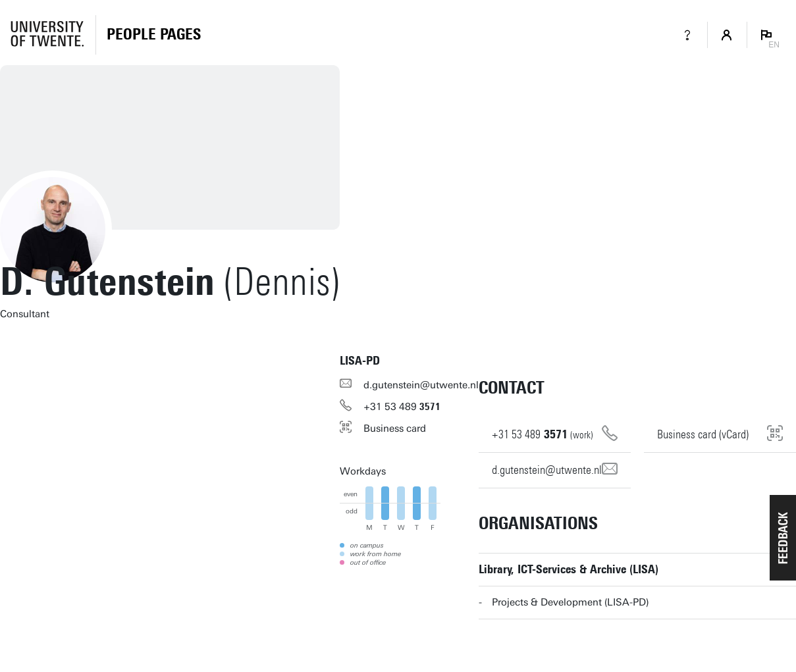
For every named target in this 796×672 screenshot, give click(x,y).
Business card (395, 428)
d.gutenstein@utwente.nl (421, 385)
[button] (783, 538)
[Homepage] (154, 35)
